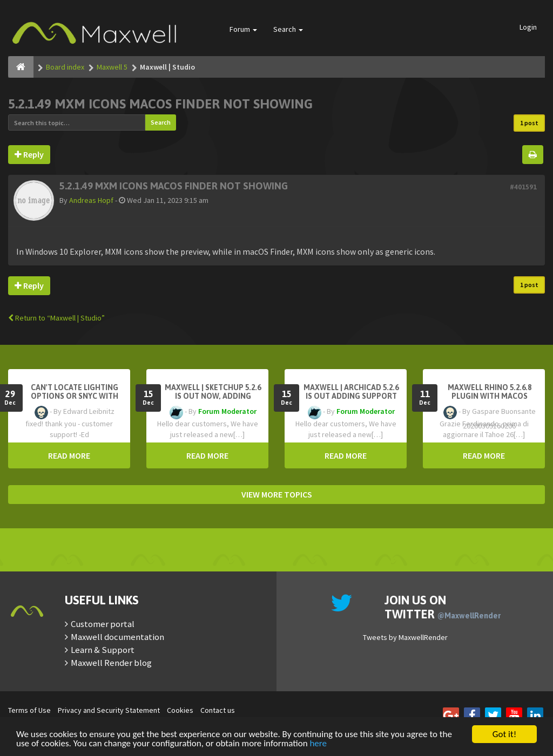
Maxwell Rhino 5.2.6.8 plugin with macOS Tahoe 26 (490, 396)
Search (288, 29)
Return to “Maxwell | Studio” (56, 318)
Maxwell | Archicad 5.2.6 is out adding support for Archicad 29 (351, 396)
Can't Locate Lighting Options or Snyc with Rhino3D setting (75, 396)
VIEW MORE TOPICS (277, 494)
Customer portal (103, 624)
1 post (529, 123)
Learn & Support (103, 650)
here (318, 744)
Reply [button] (29, 154)
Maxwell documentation (117, 637)
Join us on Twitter (443, 607)
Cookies (180, 710)
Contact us (218, 710)
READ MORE (69, 455)
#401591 (523, 187)
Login (528, 27)
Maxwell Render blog (111, 663)
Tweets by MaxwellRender (405, 637)
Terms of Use (29, 710)
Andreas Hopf (91, 200)
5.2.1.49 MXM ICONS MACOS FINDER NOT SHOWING (160, 104)
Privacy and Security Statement (109, 710)
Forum (243, 29)
